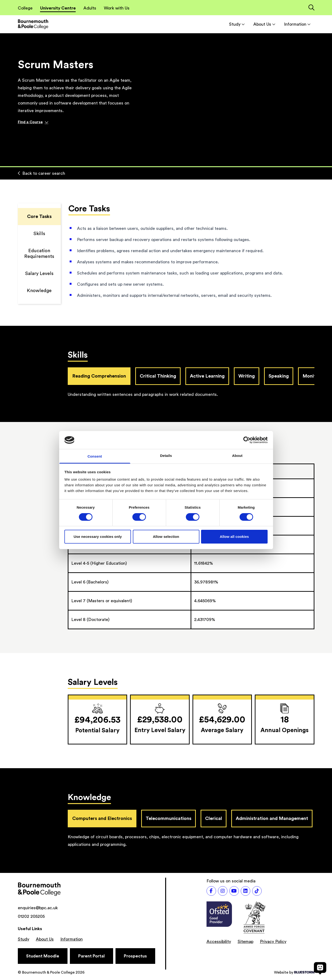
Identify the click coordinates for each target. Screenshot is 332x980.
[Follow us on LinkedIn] (245, 891)
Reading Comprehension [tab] (99, 376)
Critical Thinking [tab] (158, 376)
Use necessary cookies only (98, 537)
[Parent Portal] (91, 956)
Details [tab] (166, 456)
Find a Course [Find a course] (33, 122)
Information (297, 24)
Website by (294, 972)
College (25, 8)
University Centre (58, 8)
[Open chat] (320, 968)
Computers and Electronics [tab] (102, 819)
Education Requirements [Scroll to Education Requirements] (39, 254)
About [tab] (237, 456)
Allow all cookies (234, 537)
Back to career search (41, 173)
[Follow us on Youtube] (234, 891)
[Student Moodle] (43, 956)
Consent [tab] (95, 456)
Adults (90, 8)
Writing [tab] (247, 376)
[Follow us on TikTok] (257, 891)
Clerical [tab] (214, 819)
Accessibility (219, 942)
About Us (264, 24)
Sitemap (245, 942)
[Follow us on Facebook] (211, 891)
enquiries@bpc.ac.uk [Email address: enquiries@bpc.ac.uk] (38, 908)
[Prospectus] (135, 956)
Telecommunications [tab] (168, 819)
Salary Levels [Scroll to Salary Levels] (39, 274)
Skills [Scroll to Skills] (39, 234)
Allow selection (166, 537)
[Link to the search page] (311, 8)
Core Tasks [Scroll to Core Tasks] (39, 217)
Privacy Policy (273, 942)
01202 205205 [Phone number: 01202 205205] (31, 916)
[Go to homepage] (33, 24)
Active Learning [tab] (207, 376)
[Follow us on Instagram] (223, 891)
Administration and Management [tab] (272, 819)
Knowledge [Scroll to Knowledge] (39, 291)
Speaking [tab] (279, 376)
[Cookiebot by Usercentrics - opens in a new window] (247, 440)
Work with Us (117, 8)
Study (237, 24)
